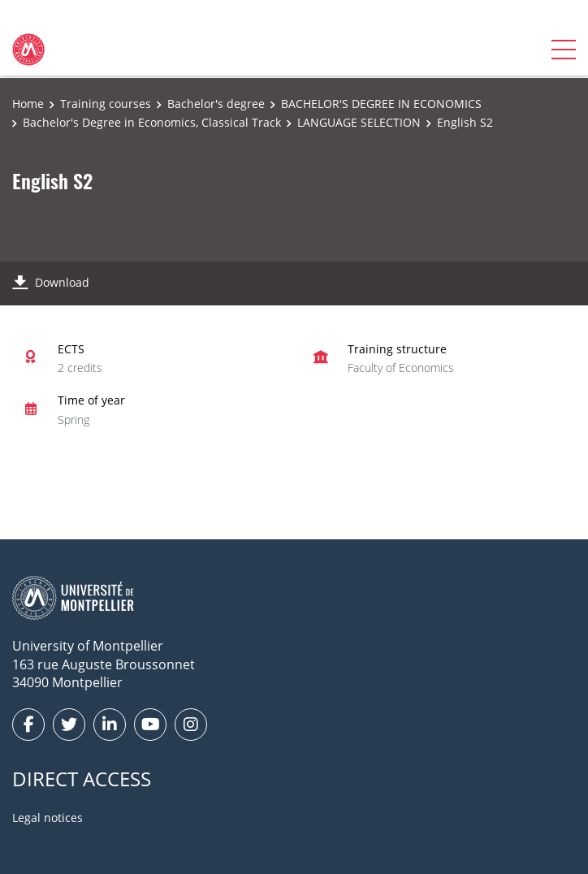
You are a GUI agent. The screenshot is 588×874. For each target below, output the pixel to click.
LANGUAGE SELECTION (359, 122)
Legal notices (48, 818)
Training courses (106, 104)
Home (28, 104)
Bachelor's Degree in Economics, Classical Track (152, 122)
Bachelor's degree (216, 104)
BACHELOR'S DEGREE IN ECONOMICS (381, 104)
